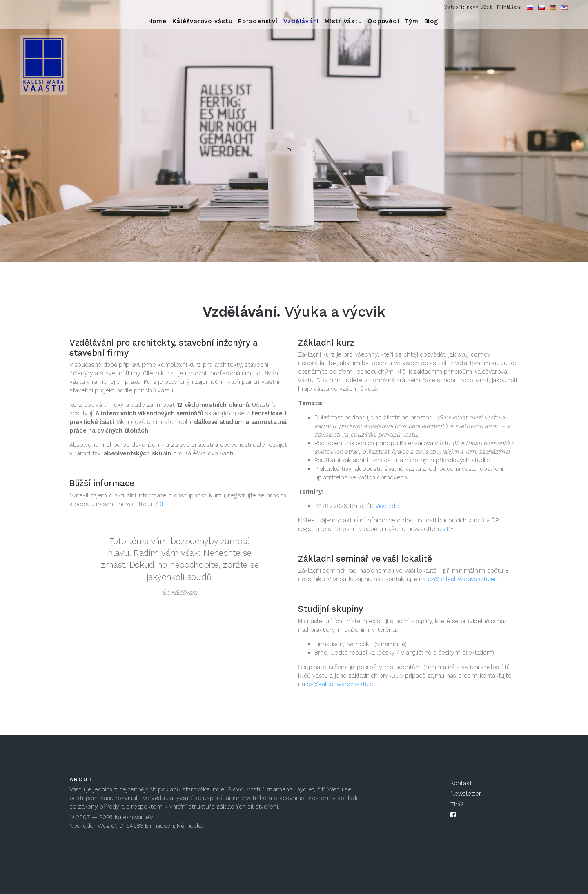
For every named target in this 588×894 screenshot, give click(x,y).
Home (157, 21)
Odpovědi (383, 21)
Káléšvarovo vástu (203, 21)
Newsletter (466, 794)
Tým (411, 21)
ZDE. (160, 504)
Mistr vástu (343, 21)
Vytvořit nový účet (468, 7)
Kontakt (461, 783)
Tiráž (457, 804)
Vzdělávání (301, 21)
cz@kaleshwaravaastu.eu (462, 579)
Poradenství (258, 21)
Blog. (432, 21)
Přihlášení (510, 7)
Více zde (387, 506)
